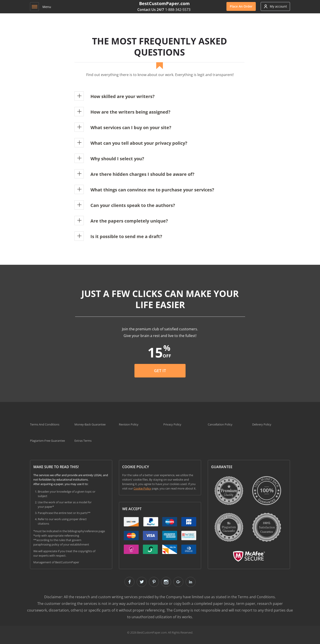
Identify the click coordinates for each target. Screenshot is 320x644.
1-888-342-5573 (178, 10)
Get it (160, 371)
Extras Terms (83, 441)
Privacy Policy (172, 424)
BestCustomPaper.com (164, 3)
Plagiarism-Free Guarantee (47, 441)
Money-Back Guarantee (90, 424)
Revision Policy (129, 424)
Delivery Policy (262, 424)
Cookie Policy (142, 488)
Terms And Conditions (45, 424)
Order (241, 6)
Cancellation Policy (220, 424)
